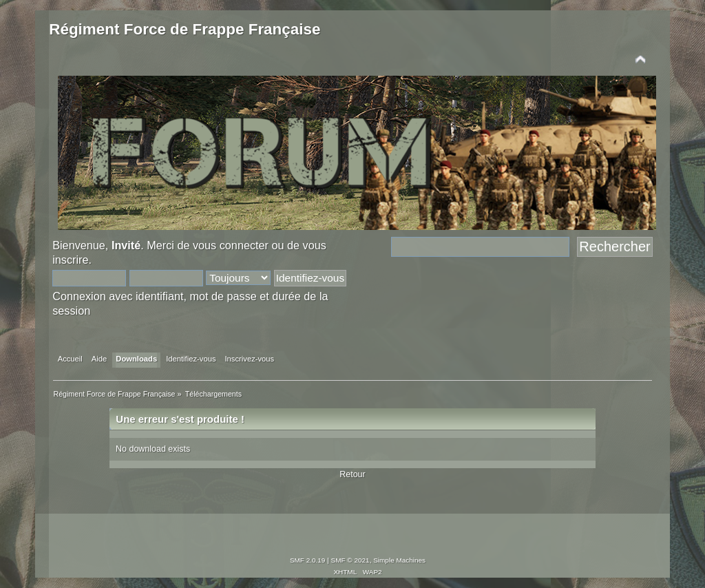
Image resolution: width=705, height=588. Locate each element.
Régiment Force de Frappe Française (185, 29)
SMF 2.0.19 (308, 560)
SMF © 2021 (350, 560)
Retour (352, 474)
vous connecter (231, 245)
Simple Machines (399, 560)
